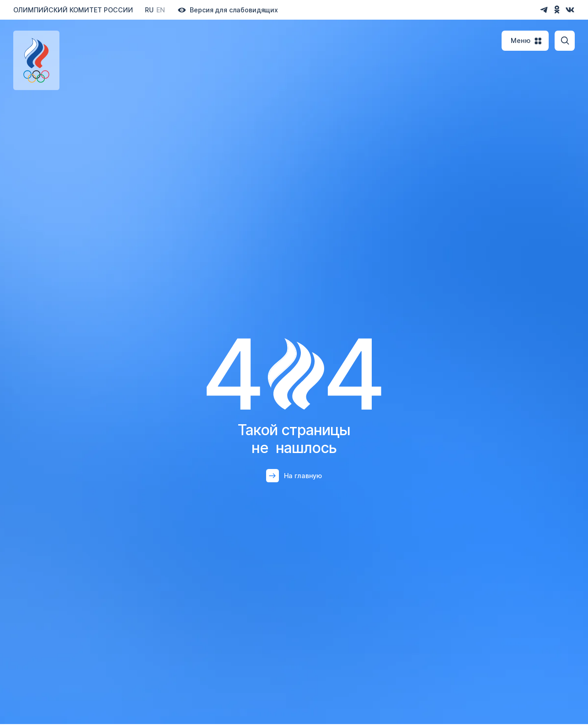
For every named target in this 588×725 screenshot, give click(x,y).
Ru (149, 10)
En (161, 10)
